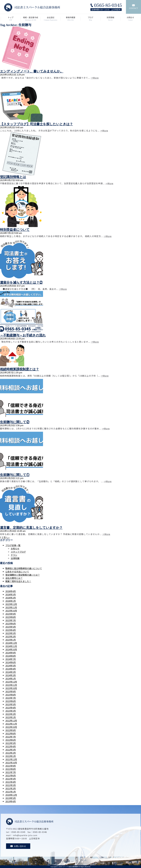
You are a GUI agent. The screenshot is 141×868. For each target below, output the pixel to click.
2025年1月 (11, 640)
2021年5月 (11, 779)
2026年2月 (11, 598)
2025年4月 (11, 630)
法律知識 (15, 558)
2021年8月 (11, 769)
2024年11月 (11, 646)
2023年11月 (11, 685)
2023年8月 (11, 695)
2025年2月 (11, 636)
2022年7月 (11, 737)
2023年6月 (11, 701)
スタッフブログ (18, 552)
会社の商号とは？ (14, 578)
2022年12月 (11, 721)
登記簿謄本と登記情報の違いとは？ (23, 575)
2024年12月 (11, 643)
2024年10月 (11, 649)
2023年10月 (11, 688)
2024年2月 (11, 675)
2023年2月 (11, 714)
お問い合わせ (18, 846)
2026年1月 (11, 601)
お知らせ (15, 548)
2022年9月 (11, 730)
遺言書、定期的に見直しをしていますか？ (31, 528)
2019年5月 (11, 798)
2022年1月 (11, 756)
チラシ (14, 555)
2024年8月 (11, 656)
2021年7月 (11, 772)
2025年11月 (11, 607)
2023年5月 (11, 704)
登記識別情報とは (13, 177)
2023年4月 (11, 708)
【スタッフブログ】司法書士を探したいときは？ (36, 124)
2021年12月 (11, 759)
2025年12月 (11, 604)
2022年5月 (11, 743)
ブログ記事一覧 (13, 545)
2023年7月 (11, 698)
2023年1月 (11, 717)
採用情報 (110, 19)
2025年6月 (11, 624)
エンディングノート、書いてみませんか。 (32, 71)
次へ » (6, 537)
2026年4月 (11, 591)
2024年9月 (11, 653)
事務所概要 (70, 19)
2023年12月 (11, 682)
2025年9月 (11, 614)
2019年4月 (11, 801)
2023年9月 (11, 691)
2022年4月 (11, 746)
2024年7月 (11, 659)
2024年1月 (11, 678)
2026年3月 (11, 594)
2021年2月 (11, 788)
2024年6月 (11, 662)
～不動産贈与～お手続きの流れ (23, 335)
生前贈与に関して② (15, 422)
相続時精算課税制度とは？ (19, 369)
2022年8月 (11, 733)
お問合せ (130, 19)
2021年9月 (11, 766)
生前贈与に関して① (15, 475)
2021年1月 (11, 792)
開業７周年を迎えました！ (18, 581)
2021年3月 (11, 785)
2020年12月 (11, 795)
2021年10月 (11, 763)
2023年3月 (11, 711)
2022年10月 (11, 727)
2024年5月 (11, 666)
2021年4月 (11, 782)
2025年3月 (11, 633)
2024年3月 (11, 672)
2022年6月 (11, 740)
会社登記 (51, 19)
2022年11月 (11, 724)
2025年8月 (11, 617)
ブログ (91, 19)
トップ (11, 19)
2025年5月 (11, 627)
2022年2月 (11, 753)
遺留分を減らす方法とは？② (21, 282)
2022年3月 (11, 750)
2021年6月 (11, 775)
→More (95, 78)
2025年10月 (11, 611)
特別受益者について (15, 230)
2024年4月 (11, 669)
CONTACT (134, 7)
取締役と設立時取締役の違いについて (24, 568)
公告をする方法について (17, 572)
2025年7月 (11, 620)
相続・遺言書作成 (31, 19)
